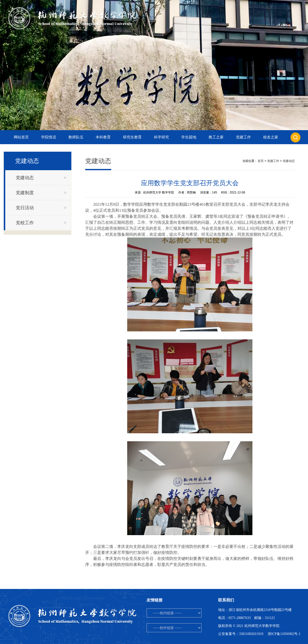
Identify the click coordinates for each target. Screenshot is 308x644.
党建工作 (243, 137)
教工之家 (216, 137)
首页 (261, 161)
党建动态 (289, 161)
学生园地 (189, 137)
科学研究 (162, 137)
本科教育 (103, 137)
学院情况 (49, 137)
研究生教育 (132, 137)
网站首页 (21, 137)
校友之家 (271, 137)
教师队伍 (76, 137)
